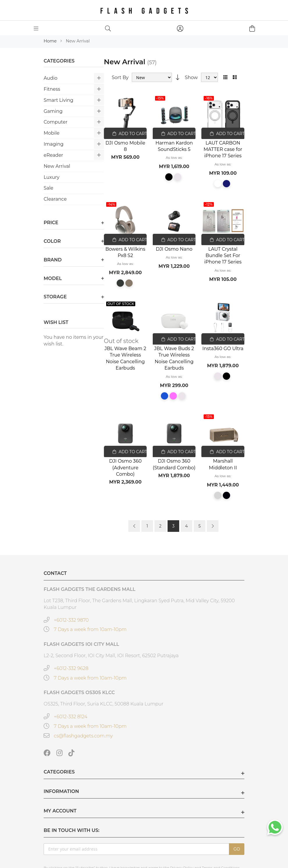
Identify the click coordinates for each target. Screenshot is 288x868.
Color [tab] (52, 241)
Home (51, 41)
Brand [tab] (53, 260)
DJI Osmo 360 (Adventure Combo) (125, 468)
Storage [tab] (55, 297)
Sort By (120, 77)
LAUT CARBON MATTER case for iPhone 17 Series (223, 149)
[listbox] (174, 179)
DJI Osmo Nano (174, 249)
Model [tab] (53, 278)
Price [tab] (51, 223)
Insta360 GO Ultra (223, 349)
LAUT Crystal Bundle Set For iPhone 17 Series (223, 256)
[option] (169, 177)
